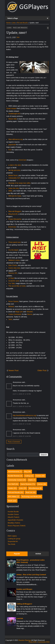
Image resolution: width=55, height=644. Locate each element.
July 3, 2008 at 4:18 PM (22, 394)
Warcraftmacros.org (16, 140)
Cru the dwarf (13, 250)
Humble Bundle (13, 512)
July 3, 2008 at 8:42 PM (22, 407)
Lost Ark (20, 619)
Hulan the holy (14, 189)
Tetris (10, 320)
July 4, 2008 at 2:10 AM (22, 424)
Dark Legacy (12, 536)
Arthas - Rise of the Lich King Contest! (31, 575)
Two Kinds (12, 545)
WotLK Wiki (13, 119)
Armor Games (13, 302)
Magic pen (19, 312)
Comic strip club (14, 268)
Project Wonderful (15, 220)
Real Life (29, 493)
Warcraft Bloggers (15, 212)
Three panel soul (15, 243)
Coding (27, 476)
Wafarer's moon (14, 261)
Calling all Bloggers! (24, 604)
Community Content (15, 480)
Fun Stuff (11, 485)
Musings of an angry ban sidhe (20, 183)
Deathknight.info (14, 114)
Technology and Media (30, 497)
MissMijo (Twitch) (14, 523)
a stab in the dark (15, 165)
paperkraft (12, 145)
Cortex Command (15, 315)
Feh (10, 150)
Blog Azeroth (13, 214)
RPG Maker (12, 497)
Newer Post (13, 371)
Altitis (10, 191)
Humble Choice (13, 515)
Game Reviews (26, 485)
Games (40, 485)
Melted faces (13, 176)
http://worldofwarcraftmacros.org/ (25, 416)
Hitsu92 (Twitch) (14, 518)
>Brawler (30, 312)
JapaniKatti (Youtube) (15, 520)
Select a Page (13, 18)
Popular (17, 554)
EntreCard (22, 160)
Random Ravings (25, 641)
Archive (38, 554)
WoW (10, 501)
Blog (26, 472)
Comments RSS (44, 642)
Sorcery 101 (13, 273)
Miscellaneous (34, 489)
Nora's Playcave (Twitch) (17, 526)
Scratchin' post (14, 281)
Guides (11, 489)
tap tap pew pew (14, 171)
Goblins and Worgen (24, 590)
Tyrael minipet (11, 109)
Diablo (31, 480)
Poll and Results (20, 28)
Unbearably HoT (14, 178)
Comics (38, 476)
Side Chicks (13, 266)
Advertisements (14, 472)
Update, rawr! (17, 33)
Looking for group (14, 539)
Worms (30, 315)
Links (9, 28)
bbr (18, 38)
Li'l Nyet (11, 279)
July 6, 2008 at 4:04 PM (22, 437)
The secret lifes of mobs (17, 286)
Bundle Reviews (14, 476)
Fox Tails (12, 284)
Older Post (42, 371)
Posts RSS (32, 642)
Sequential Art (13, 542)
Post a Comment (14, 442)
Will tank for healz (15, 196)
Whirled (11, 307)
